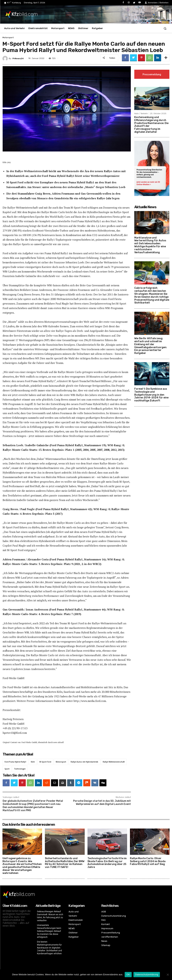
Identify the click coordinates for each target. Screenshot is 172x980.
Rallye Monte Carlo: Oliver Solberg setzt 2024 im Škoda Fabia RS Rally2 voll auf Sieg (148, 861)
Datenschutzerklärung (147, 974)
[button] (165, 28)
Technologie (20, 769)
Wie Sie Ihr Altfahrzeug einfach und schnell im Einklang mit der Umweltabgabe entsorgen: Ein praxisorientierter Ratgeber (151, 346)
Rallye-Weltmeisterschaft (114, 762)
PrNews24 (18, 58)
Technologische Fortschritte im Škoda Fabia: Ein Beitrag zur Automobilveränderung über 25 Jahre (107, 863)
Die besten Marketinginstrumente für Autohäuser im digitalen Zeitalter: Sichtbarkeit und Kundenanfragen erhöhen (49, 948)
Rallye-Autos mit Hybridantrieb (84, 762)
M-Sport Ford (45, 762)
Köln (33, 762)
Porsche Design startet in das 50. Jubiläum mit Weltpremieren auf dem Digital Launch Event (102, 803)
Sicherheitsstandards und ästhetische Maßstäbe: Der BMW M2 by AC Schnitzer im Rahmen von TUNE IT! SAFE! (65, 863)
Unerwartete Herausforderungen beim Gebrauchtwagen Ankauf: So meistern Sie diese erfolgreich (49, 931)
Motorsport (8, 37)
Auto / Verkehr (141, 114)
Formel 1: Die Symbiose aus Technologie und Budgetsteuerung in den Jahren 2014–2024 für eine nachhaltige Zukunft (151, 395)
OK (128, 974)
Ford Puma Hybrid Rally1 (15, 762)
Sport (7, 769)
